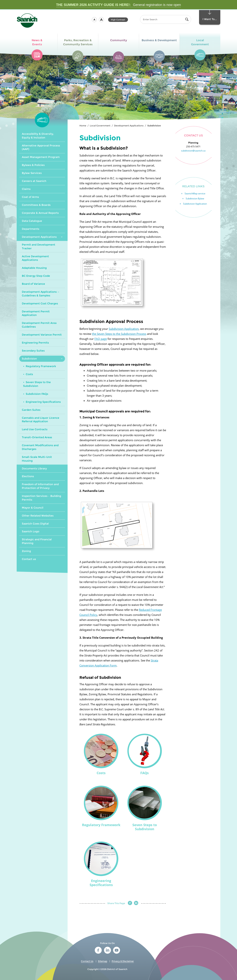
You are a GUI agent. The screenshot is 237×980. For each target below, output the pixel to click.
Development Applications (129, 126)
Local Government (100, 126)
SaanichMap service (195, 193)
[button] (94, 20)
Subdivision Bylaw (195, 199)
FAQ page (101, 339)
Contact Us (87, 961)
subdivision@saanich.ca (193, 151)
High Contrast (118, 20)
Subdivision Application (124, 329)
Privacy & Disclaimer (123, 961)
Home (83, 126)
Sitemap (103, 961)
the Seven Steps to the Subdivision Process (119, 334)
